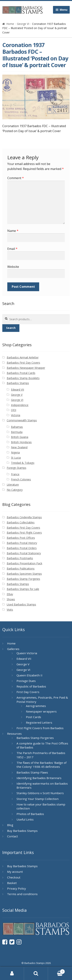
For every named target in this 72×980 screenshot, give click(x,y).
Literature (13, 485)
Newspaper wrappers (41, 711)
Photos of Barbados (30, 814)
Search (11, 328)
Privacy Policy (17, 888)
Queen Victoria (27, 653)
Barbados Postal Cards (21, 373)
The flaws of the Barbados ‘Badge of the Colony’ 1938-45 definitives (41, 765)
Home (10, 24)
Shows (11, 599)
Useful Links (25, 819)
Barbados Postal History (22, 543)
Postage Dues (26, 681)
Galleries (13, 649)
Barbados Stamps (18, 383)
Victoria (16, 415)
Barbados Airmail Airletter (23, 357)
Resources (14, 734)
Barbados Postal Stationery (24, 553)
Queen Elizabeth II (29, 675)
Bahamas (17, 427)
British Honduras (21, 442)
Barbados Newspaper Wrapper (26, 368)
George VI (23, 24)
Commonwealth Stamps (22, 420)
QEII (14, 410)
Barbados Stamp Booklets (23, 378)
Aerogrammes (36, 706)
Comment (16, 178)
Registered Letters (39, 722)
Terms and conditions (22, 894)
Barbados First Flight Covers (24, 533)
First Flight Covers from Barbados (40, 728)
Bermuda (17, 432)
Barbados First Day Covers (23, 363)
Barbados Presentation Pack (24, 563)
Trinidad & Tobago (23, 463)
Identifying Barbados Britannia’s (39, 778)
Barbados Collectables (21, 522)
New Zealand (19, 447)
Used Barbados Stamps (21, 604)
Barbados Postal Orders (22, 548)
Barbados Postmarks (20, 558)
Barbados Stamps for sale (23, 589)
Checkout (14, 877)
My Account (12, 973)
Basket (12, 883)
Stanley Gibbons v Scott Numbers (40, 793)
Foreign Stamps (17, 468)
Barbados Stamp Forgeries (23, 579)
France (15, 474)
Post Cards (34, 717)
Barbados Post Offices (21, 538)
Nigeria (15, 452)
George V (17, 395)
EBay (10, 594)
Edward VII (17, 390)
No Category (15, 490)
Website (13, 267)
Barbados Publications (21, 568)
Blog (10, 825)
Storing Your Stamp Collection (38, 799)
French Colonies (21, 479)
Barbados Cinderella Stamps (24, 517)
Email (12, 249)
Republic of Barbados (31, 686)
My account (15, 872)
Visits (10, 610)
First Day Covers (28, 692)
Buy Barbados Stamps (22, 831)
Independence (20, 405)
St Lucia (16, 458)
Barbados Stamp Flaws (32, 772)
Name (13, 231)
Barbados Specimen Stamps (24, 574)
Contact (12, 836)
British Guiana (20, 437)
